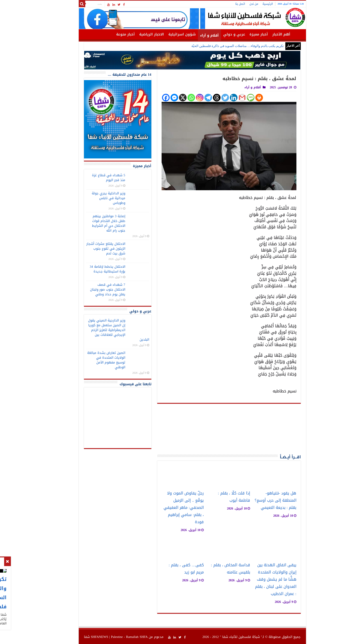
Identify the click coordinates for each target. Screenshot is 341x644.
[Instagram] (178, 98)
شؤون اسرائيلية (160, 34)
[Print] (237, 98)
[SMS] (229, 98)
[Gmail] (220, 98)
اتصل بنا (218, 4)
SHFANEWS (78, 637)
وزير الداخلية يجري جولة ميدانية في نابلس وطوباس (87, 198)
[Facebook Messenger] (153, 98)
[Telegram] (186, 98)
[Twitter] (203, 98)
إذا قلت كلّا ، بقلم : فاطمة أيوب (212, 497)
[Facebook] (144, 98)
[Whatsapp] (170, 98)
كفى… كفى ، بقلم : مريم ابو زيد (164, 569)
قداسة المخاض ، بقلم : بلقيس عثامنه (209, 569)
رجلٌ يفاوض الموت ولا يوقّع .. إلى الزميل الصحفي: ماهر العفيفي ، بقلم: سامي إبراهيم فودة (162, 508)
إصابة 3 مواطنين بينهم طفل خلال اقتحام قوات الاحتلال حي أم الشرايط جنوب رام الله (87, 223)
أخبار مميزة (237, 34)
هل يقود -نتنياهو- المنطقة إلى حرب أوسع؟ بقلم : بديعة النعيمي (254, 500)
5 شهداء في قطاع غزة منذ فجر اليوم (87, 178)
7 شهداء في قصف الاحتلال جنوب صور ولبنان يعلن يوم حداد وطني (86, 289)
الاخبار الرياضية (130, 34)
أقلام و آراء (188, 35)
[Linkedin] (212, 98)
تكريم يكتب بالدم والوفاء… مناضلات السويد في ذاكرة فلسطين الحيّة (216, 46)
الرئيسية (246, 4)
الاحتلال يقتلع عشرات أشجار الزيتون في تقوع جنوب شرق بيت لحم (84, 249)
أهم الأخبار (260, 34)
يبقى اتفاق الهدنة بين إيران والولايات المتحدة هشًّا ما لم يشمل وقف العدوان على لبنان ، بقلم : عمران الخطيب (254, 579)
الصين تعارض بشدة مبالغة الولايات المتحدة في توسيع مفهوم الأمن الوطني (84, 360)
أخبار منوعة (104, 34)
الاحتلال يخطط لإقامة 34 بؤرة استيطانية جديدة (86, 269)
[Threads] (195, 98)
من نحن (232, 4)
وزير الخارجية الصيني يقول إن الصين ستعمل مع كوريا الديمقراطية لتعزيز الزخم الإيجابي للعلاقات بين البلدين (97, 330)
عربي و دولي (212, 34)
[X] (161, 98)
